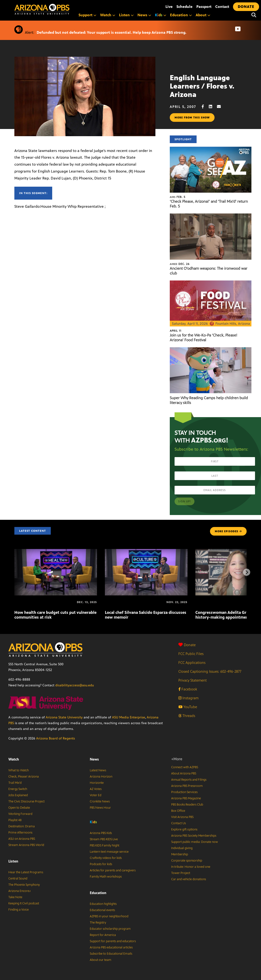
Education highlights (103, 904)
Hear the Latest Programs (26, 872)
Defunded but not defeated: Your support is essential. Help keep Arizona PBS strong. (111, 32)
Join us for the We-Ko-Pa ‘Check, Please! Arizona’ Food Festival (204, 338)
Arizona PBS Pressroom (187, 786)
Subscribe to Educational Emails (111, 954)
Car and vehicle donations (189, 879)
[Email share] (221, 107)
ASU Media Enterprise (129, 717)
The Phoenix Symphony (24, 885)
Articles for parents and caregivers (113, 870)
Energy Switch (18, 789)
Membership (180, 854)
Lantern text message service (109, 852)
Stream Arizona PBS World (26, 845)
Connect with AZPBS (185, 767)
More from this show (192, 118)
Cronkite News (100, 801)
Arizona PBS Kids (101, 833)
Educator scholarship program (110, 929)
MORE (228, 531)
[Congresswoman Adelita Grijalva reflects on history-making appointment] (196, 602)
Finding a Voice (19, 910)
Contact (222, 7)
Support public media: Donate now (195, 842)
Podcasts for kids (101, 864)
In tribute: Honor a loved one (191, 867)
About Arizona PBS (184, 773)
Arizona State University (64, 717)
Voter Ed (96, 795)
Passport (204, 7)
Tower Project (181, 873)
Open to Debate (19, 808)
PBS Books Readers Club (187, 805)
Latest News (98, 770)
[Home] (62, 9)
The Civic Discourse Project (26, 801)
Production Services (184, 792)
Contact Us (179, 823)
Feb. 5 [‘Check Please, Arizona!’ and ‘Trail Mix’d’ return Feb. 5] (178, 197)
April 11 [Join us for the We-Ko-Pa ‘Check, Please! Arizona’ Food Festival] (176, 331)
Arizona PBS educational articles (111, 947)
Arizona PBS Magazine (186, 798)
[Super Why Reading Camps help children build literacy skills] (211, 350)
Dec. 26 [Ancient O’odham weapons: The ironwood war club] (180, 264)
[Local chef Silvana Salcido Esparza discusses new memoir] (146, 552)
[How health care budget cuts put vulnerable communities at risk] (56, 552)
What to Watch (19, 770)
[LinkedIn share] (213, 107)
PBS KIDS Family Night (105, 846)
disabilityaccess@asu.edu (75, 685)
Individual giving (182, 848)
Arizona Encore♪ (20, 891)
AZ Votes (96, 789)
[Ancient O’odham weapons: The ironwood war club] (211, 216)
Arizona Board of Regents (56, 738)
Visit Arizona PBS (182, 817)
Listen (126, 15)
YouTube (188, 707)
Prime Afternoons (20, 833)
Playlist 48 (15, 820)
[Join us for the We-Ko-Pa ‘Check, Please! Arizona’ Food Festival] (211, 283)
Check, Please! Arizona (24, 777)
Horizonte (97, 783)
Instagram (188, 698)
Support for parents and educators (113, 941)
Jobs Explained (18, 795)
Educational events (102, 910)
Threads (187, 716)
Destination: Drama (22, 826)
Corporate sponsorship (187, 861)
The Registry (98, 923)
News (144, 15)
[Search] (254, 15)
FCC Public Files (191, 654)
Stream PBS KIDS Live (104, 839)
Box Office (178, 811)
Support (87, 15)
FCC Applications (192, 663)
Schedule (184, 7)
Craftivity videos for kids (106, 858)
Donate (187, 645)
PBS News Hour (100, 808)
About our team (101, 960)
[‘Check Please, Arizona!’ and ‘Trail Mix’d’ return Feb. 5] (211, 149)
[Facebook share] (205, 107)
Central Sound (18, 879)
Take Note (15, 897)
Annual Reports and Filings (189, 780)
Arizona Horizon (101, 777)
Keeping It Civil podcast (24, 903)
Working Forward (20, 814)
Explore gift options (184, 829)
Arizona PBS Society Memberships (194, 836)
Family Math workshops (106, 877)
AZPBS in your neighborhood (109, 916)
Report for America (103, 935)
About (203, 15)
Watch (108, 15)
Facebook (188, 689)
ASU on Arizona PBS (22, 839)
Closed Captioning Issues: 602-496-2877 (210, 671)
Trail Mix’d (15, 783)
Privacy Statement (193, 680)
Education (181, 15)
